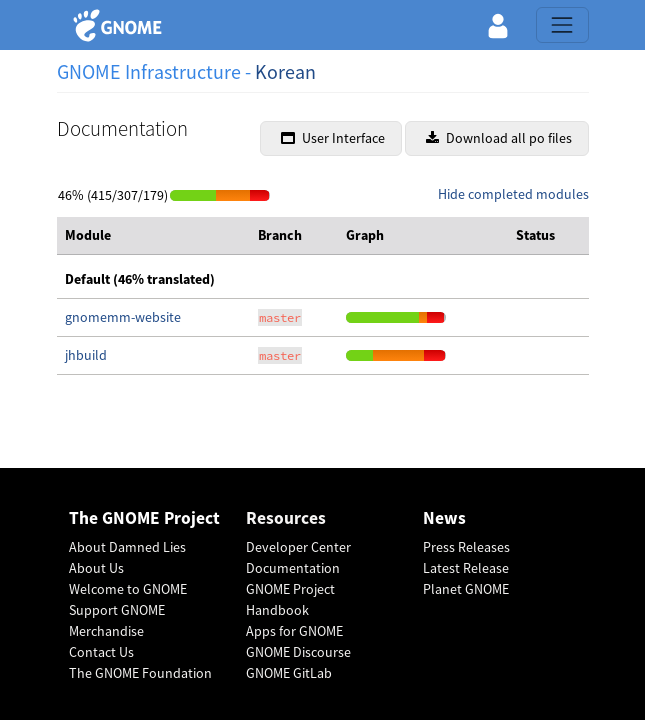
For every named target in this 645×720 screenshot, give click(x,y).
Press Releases (466, 547)
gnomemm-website (123, 317)
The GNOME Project (144, 518)
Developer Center (298, 547)
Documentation (293, 568)
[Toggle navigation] (562, 25)
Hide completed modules (513, 194)
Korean (285, 71)
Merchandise (106, 631)
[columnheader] (153, 236)
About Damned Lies (127, 547)
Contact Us (101, 652)
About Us (96, 568)
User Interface (333, 138)
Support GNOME (117, 610)
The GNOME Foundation (140, 673)
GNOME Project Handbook (290, 599)
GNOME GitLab (289, 673)
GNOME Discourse (298, 652)
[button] (498, 25)
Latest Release (466, 568)
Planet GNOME (466, 589)
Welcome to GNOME (128, 589)
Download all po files (499, 138)
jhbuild (86, 355)
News (444, 518)
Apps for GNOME (294, 631)
